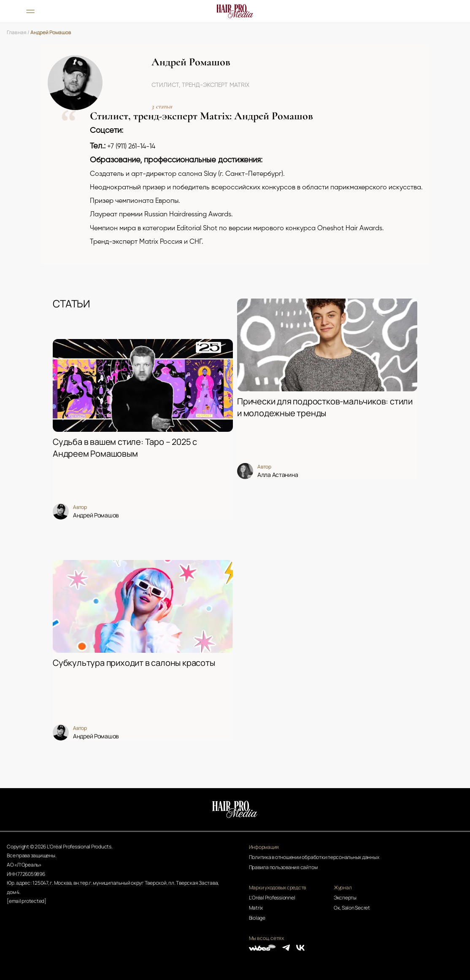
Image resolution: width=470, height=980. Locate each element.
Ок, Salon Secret (352, 908)
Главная (17, 32)
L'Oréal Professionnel (272, 898)
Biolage (257, 918)
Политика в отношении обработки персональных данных (314, 857)
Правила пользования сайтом (283, 867)
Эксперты (345, 898)
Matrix (256, 908)
